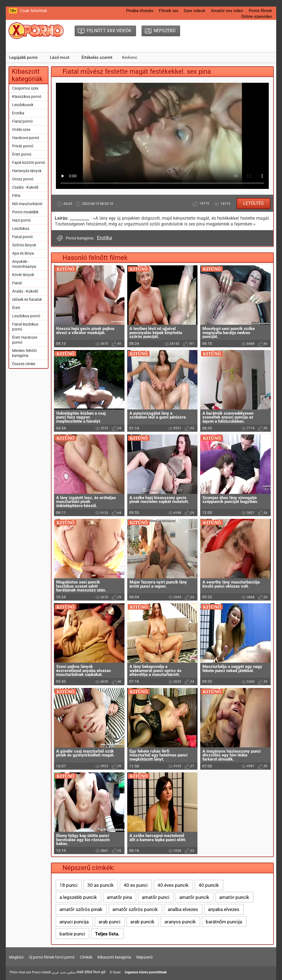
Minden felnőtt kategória (25, 353)
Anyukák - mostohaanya (24, 264)
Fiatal (17, 283)
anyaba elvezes (224, 909)
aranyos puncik (180, 922)
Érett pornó (22, 154)
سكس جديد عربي (64, 972)
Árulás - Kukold (25, 291)
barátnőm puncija (224, 922)
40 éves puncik (173, 885)
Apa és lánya (23, 253)
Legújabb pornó (23, 57)
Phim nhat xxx (20, 972)
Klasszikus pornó (27, 97)
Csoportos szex (25, 88)
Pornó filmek (260, 11)
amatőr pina (119, 897)
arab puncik (142, 922)
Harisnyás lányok (27, 171)
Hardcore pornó (26, 138)
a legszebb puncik (78, 897)
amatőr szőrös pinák (81, 909)
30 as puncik (101, 885)
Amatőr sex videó (227, 11)
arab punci (109, 922)
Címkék (86, 957)
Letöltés (253, 203)
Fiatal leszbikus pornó (25, 327)
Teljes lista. (107, 934)
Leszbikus (21, 229)
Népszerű (144, 957)
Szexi (117, 972)
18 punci (68, 885)
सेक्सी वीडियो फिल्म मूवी (91, 972)
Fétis (16, 196)
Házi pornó (21, 220)
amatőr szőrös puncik (135, 909)
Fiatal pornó (22, 121)
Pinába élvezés (140, 11)
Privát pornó (23, 146)
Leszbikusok (23, 105)
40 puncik (209, 885)
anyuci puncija (74, 922)
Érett (16, 308)
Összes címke (24, 364)
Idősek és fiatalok (27, 299)
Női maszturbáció (27, 204)
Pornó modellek (25, 212)
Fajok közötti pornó (29, 163)
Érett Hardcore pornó (25, 340)
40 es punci (136, 885)
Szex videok (195, 11)
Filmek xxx (169, 11)
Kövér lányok (23, 275)
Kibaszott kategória (114, 957)
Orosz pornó (23, 179)
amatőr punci (156, 897)
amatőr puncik (194, 897)
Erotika (18, 113)
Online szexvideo (257, 16)
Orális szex (21, 130)
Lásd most (60, 57)
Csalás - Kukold (25, 187)
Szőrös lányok (24, 245)
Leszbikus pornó (26, 316)
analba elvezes (183, 909)
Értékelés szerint (97, 57)
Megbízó (16, 957)
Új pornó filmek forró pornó (52, 957)
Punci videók (41, 972)
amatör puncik (234, 897)
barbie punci (72, 934)
